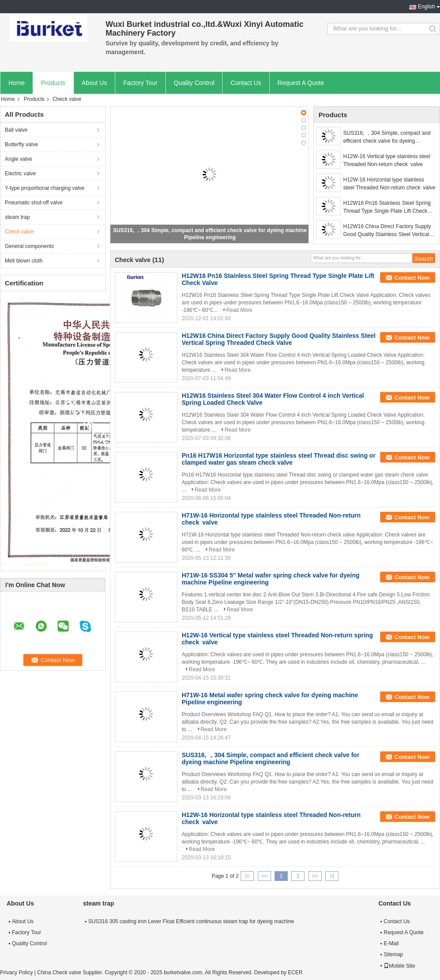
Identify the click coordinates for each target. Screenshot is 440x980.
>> (315, 876)
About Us (95, 83)
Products (53, 83)
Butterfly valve (21, 144)
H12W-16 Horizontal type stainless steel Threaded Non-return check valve (389, 184)
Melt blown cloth (24, 261)
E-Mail (391, 943)
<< (264, 876)
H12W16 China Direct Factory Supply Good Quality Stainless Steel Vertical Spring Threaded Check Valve (387, 231)
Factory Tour (140, 83)
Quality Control (194, 83)
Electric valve (20, 174)
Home (16, 83)
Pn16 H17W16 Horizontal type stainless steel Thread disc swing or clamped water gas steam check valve (279, 459)
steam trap (17, 217)
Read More (239, 310)
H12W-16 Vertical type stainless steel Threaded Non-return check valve (387, 160)
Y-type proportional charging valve (45, 188)
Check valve (19, 232)
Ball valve (16, 130)
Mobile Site (399, 966)
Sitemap (393, 954)
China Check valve (59, 973)
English (427, 7)
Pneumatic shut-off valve (34, 203)
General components (29, 246)
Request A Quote (301, 83)
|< (247, 876)
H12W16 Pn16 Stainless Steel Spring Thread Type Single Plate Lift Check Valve (387, 207)
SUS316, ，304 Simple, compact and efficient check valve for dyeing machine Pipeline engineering (387, 137)
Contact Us (246, 83)
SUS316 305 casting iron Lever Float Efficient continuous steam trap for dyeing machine (191, 921)
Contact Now (412, 278)
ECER (295, 973)
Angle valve (18, 159)
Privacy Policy (16, 973)
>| (332, 876)
